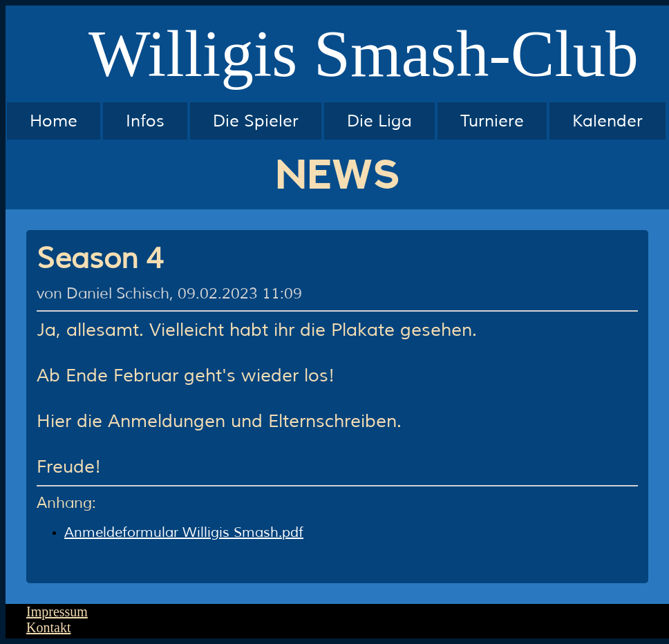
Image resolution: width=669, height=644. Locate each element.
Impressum (57, 612)
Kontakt (48, 627)
